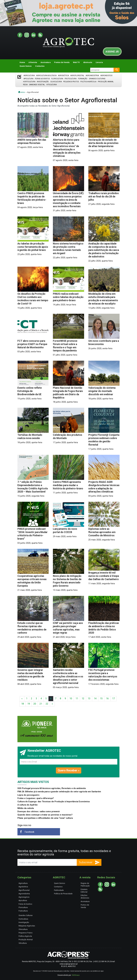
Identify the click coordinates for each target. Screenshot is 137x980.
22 (47, 704)
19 (29, 704)
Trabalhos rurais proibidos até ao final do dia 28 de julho (104, 197)
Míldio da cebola (26, 808)
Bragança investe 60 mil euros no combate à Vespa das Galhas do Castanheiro (104, 576)
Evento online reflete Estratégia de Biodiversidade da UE (30, 391)
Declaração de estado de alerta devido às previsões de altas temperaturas (103, 143)
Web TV (76, 62)
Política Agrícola (88, 82)
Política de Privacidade (63, 894)
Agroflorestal (77, 76)
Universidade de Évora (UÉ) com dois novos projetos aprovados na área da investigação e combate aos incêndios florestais (68, 200)
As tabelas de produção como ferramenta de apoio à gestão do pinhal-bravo (33, 247)
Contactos (40, 66)
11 (77, 698)
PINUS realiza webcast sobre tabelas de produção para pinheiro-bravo (68, 297)
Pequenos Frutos (71, 82)
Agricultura (29, 76)
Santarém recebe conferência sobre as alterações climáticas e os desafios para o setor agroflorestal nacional (68, 677)
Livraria (99, 62)
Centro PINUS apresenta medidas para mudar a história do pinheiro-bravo (68, 485)
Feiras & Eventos (42, 79)
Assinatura (46, 62)
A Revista (33, 62)
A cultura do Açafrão (28, 805)
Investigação (43, 82)
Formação (83, 79)
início (22, 92)
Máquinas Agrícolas (27, 926)
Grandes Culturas (97, 79)
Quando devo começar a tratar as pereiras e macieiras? (45, 815)
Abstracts (88, 62)
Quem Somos (26, 66)
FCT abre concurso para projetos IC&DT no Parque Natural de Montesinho (32, 344)
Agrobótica (63, 76)
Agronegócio (106, 76)
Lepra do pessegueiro (28, 795)
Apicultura (28, 79)
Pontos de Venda (62, 62)
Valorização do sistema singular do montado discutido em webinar (102, 391)
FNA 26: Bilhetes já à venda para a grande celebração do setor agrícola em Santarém (59, 792)
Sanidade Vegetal (37, 85)
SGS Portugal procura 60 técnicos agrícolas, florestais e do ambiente (52, 788)
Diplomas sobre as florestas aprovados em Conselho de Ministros (102, 532)
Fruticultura (71, 79)
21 (41, 704)
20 (35, 704)
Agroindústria (92, 76)
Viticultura (51, 85)
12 (83, 698)
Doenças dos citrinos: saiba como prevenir (39, 812)
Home (22, 62)
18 (23, 704)
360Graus (76, 975)
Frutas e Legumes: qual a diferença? (36, 798)
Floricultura (57, 79)
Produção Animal (106, 82)
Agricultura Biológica (46, 76)
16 (107, 698)
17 (113, 698)
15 (101, 698)
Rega (25, 85)
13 (89, 698)
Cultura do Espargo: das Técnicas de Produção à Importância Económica (54, 802)
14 (95, 698)
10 (71, 698)
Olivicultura (56, 82)
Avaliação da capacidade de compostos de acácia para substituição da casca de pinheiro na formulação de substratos (104, 250)
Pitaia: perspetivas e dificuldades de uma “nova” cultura (45, 818)
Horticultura (29, 82)
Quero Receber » (69, 770)
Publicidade (59, 890)
